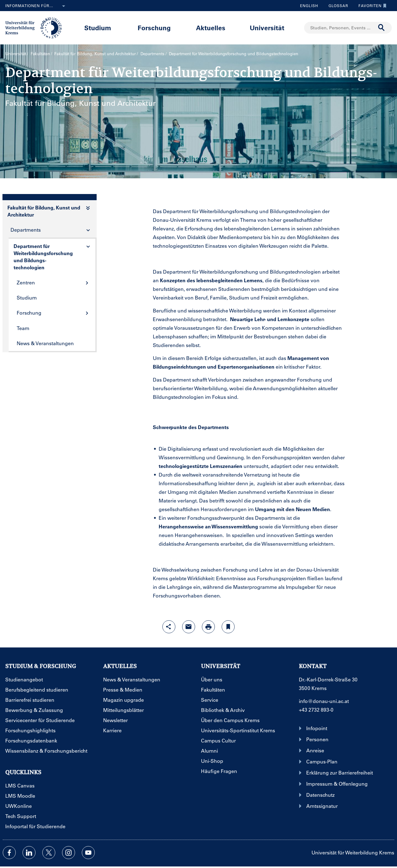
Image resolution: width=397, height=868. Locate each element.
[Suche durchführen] (382, 28)
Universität (267, 28)
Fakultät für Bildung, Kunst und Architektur (95, 54)
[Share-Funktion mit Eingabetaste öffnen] (169, 627)
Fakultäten (40, 54)
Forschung (154, 28)
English (309, 6)
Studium (98, 28)
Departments (153, 54)
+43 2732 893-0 (316, 710)
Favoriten (371, 6)
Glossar (336, 6)
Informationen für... (36, 6)
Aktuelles (211, 28)
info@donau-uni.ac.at (324, 701)
